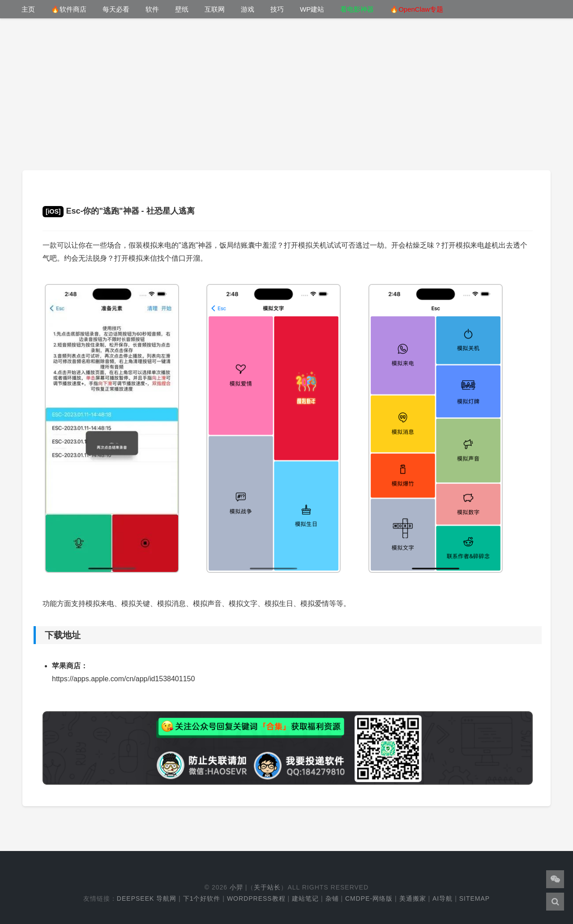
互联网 (215, 9)
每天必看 (116, 9)
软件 (152, 9)
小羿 (236, 887)
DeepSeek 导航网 (147, 898)
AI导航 (443, 898)
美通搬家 (413, 898)
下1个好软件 (202, 898)
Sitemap (475, 898)
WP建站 (312, 9)
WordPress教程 (256, 898)
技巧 (277, 9)
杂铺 (332, 898)
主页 (28, 9)
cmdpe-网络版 (369, 898)
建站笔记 (305, 898)
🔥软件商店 (69, 9)
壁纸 (182, 9)
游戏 (248, 9)
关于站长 (267, 887)
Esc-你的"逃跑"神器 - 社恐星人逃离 (119, 211)
